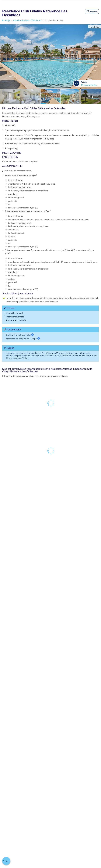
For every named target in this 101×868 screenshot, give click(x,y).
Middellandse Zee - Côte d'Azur (27, 20)
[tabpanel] (50, 236)
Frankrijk (6, 20)
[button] (92, 11)
